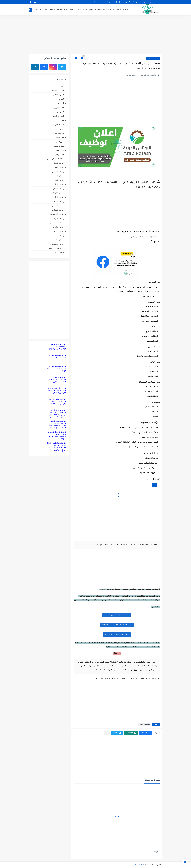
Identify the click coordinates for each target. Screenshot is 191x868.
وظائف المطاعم (123, 10)
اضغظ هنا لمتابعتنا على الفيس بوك (117, 625)
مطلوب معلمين (58, 146)
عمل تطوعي (60, 137)
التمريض (61, 99)
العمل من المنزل (58, 116)
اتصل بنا (127, 2)
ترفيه (62, 120)
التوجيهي (61, 103)
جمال (62, 129)
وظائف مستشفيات (57, 244)
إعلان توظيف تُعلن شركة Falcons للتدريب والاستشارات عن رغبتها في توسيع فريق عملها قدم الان (57, 448)
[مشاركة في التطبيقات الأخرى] (107, 733)
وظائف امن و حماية (57, 223)
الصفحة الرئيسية (155, 2)
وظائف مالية (60, 240)
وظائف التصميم (58, 171)
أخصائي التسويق (58, 90)
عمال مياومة (60, 133)
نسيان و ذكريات (58, 154)
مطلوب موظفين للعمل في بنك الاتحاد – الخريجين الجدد (56, 369)
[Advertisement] (95, 35)
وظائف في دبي (58, 236)
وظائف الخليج (69, 10)
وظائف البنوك (59, 163)
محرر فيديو (60, 142)
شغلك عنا (94, 2)
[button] (145, 733)
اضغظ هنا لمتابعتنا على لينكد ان (117, 635)
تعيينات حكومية (109, 10)
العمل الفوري (81, 10)
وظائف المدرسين (58, 206)
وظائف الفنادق (59, 197)
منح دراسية (60, 150)
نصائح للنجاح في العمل (55, 159)
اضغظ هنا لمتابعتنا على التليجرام (117, 615)
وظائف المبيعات (58, 201)
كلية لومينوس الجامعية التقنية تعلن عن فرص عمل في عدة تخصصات (57, 402)
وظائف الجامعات (58, 176)
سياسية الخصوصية (140, 2)
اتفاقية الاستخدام (107, 2)
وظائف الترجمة (58, 167)
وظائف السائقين (55, 10)
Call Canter (60, 253)
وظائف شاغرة (59, 227)
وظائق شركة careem (56, 248)
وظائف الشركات (58, 193)
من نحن (118, 2)
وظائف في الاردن (41, 10)
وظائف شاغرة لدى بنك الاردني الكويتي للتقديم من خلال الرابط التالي (56, 391)
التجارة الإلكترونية (58, 95)
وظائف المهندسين (57, 214)
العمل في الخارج (95, 10)
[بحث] (30, 10)
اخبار (62, 86)
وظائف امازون (59, 218)
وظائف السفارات (58, 189)
